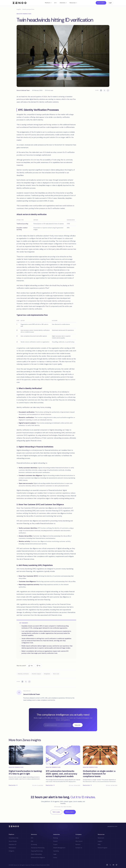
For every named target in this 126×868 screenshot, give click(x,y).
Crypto (55, 844)
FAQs (99, 844)
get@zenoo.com (112, 826)
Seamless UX (12, 844)
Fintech (55, 841)
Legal (55, 854)
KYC (32, 838)
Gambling (56, 851)
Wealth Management (59, 848)
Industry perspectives (28, 9)
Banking (55, 838)
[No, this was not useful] (38, 666)
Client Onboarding (36, 854)
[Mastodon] (117, 865)
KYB (32, 841)
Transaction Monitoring (38, 848)
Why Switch (79, 841)
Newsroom (101, 838)
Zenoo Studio (13, 841)
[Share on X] (104, 90)
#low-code (56, 674)
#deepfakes (47, 674)
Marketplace (12, 848)
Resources (73, 3)
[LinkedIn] (107, 865)
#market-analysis (36, 674)
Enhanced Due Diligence (38, 857)
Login (110, 3)
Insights (19, 9)
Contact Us (79, 848)
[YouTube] (113, 865)
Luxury (55, 857)
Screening (34, 844)
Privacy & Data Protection (38, 865)
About (77, 838)
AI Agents (11, 851)
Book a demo (101, 3)
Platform (48, 3)
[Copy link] (108, 90)
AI (56, 3)
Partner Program (103, 848)
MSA (48, 865)
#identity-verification (23, 674)
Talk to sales (56, 812)
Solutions (63, 3)
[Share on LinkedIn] (101, 90)
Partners (78, 844)
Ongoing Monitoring (37, 851)
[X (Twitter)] (110, 865)
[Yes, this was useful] (31, 666)
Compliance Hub (14, 838)
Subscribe (78, 725)
